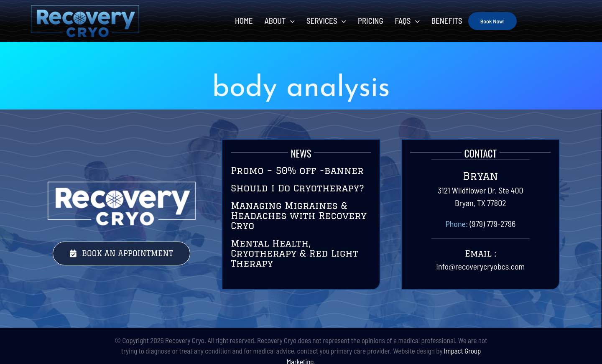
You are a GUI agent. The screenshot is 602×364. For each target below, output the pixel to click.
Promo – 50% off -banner (297, 170)
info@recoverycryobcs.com (480, 266)
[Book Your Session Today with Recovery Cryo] (121, 253)
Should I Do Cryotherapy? (297, 188)
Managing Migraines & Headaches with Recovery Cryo (299, 215)
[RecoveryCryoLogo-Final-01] (85, 8)
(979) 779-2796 (492, 224)
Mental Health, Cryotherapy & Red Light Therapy (294, 253)
